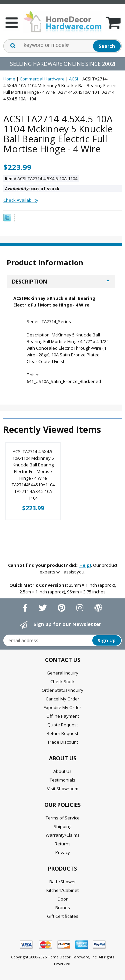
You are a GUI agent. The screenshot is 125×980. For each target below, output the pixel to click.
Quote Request (63, 725)
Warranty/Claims (63, 835)
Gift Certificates (63, 916)
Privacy (63, 852)
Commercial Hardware (42, 79)
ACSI (73, 79)
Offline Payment (63, 716)
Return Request (62, 733)
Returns (63, 844)
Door (63, 899)
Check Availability (21, 200)
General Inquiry (62, 673)
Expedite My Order (62, 707)
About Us (62, 771)
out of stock (32, 188)
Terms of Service (63, 818)
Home (9, 79)
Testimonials (62, 780)
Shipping (62, 826)
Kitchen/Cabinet (62, 890)
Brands (63, 908)
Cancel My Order (62, 699)
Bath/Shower (63, 882)
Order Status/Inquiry (62, 690)
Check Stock (62, 681)
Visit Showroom (63, 789)
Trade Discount (63, 742)
